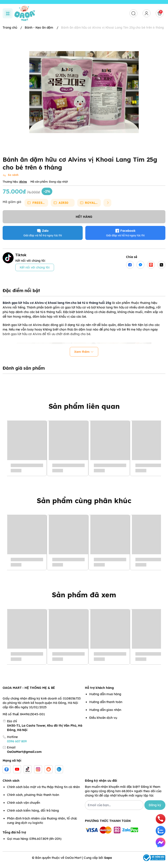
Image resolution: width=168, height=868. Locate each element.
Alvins (23, 186)
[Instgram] (38, 773)
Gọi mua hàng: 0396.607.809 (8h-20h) (34, 843)
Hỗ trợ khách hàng (99, 692)
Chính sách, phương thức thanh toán (33, 799)
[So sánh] (10, 180)
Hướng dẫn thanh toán (106, 706)
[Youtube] (17, 773)
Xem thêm (84, 356)
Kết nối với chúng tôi (35, 272)
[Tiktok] (28, 773)
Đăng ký (155, 809)
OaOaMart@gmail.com (24, 756)
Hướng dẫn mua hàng (105, 698)
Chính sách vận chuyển (24, 807)
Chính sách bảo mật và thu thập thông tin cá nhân (43, 791)
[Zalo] (59, 773)
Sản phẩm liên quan (84, 410)
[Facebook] (7, 773)
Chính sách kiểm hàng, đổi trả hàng (33, 815)
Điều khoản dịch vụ (103, 722)
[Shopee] (49, 773)
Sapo (108, 862)
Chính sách (11, 785)
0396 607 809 (17, 745)
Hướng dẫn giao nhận (105, 714)
